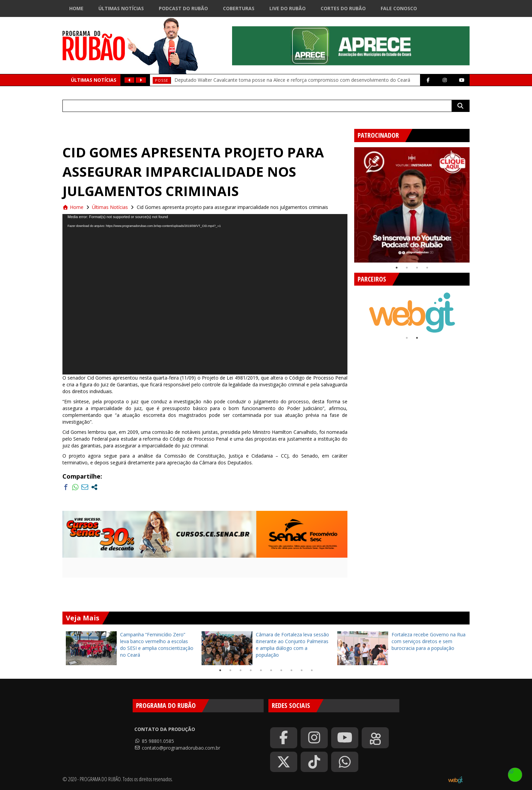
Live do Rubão (288, 8)
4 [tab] (427, 268)
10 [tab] (312, 670)
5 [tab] (261, 670)
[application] (205, 294)
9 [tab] (302, 670)
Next (475, 202)
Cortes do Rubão (343, 8)
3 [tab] (417, 268)
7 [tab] (281, 670)
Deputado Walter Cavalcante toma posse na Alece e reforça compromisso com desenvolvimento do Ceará (292, 80)
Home (76, 8)
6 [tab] (271, 670)
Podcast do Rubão (183, 8)
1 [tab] (397, 268)
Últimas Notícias (121, 8)
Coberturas (239, 8)
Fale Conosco (399, 8)
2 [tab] (407, 268)
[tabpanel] (412, 205)
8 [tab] (291, 670)
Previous (349, 202)
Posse (162, 80)
